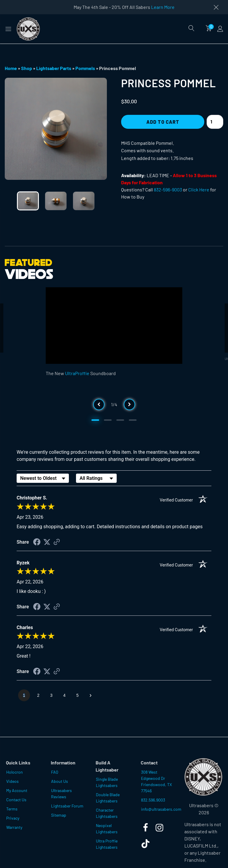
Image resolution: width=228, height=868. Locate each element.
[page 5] (77, 695)
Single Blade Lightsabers (107, 782)
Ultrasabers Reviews (61, 794)
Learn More (163, 7)
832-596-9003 (168, 189)
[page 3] (51, 695)
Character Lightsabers (107, 813)
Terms (12, 809)
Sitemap (59, 815)
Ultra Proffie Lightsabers (107, 844)
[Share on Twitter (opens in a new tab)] (47, 542)
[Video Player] (114, 326)
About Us (60, 781)
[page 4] (64, 695)
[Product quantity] (215, 122)
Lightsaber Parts (54, 68)
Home (11, 68)
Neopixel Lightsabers (107, 829)
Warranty (14, 827)
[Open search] (191, 28)
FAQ (55, 772)
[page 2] (38, 695)
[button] (8, 29)
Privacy (13, 818)
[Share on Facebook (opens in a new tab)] (37, 543)
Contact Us (16, 800)
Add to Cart (163, 122)
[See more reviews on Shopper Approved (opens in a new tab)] (57, 542)
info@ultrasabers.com (160, 809)
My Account (17, 790)
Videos (12, 781)
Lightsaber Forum (67, 806)
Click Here (199, 189)
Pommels (85, 68)
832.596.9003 (153, 800)
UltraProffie (77, 373)
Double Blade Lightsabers (108, 798)
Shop (27, 68)
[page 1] (24, 695)
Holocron (15, 772)
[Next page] (91, 695)
